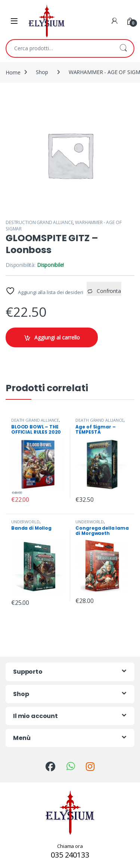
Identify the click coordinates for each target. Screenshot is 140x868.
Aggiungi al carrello (57, 337)
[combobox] (60, 48)
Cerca (123, 48)
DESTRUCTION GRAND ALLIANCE (39, 222)
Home (13, 72)
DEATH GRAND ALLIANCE (35, 420)
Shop (42, 72)
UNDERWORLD (25, 522)
